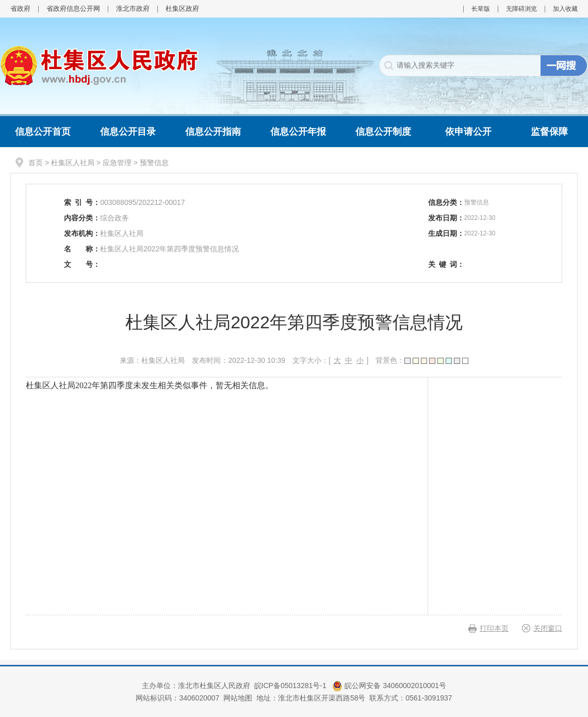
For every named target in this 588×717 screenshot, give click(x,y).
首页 (36, 163)
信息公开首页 (43, 132)
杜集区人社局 (73, 163)
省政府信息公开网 (73, 9)
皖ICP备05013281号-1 (291, 686)
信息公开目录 (128, 132)
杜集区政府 (182, 9)
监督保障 (549, 132)
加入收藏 (565, 9)
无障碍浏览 (521, 9)
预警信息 (154, 163)
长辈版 (481, 9)
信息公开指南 (213, 132)
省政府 (20, 9)
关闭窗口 (548, 628)
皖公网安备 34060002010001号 (389, 686)
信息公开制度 (383, 132)
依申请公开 (468, 132)
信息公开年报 (298, 132)
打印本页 (494, 628)
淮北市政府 (133, 9)
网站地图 (238, 698)
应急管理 (117, 163)
